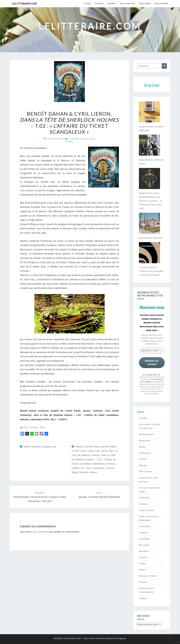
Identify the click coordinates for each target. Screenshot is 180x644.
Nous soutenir (161, 4)
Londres (110, 468)
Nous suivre (145, 4)
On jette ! (143, 557)
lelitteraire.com (24, 3)
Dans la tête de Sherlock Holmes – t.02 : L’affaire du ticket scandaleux (94, 459)
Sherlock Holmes (88, 472)
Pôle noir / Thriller (148, 576)
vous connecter (40, 532)
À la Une (143, 418)
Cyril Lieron (101, 451)
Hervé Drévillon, (40, 497)
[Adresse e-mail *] (152, 351)
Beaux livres (145, 440)
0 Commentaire (87, 139)
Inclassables (145, 526)
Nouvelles (144, 551)
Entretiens (144, 498)
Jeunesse (143, 532)
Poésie (142, 570)
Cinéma (143, 459)
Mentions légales (117, 638)
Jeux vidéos (144, 539)
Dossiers (143, 465)
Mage (75, 472)
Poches (142, 563)
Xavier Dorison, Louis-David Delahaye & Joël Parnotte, (151, 201)
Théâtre (143, 598)
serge (71, 139)
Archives (112, 4)
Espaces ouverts (147, 510)
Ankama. (80, 447)
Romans (143, 582)
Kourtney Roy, (151, 238)
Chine (91, 451)
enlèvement (99, 464)
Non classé (144, 545)
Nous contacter (128, 4)
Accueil (87, 4)
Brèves (142, 447)
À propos (99, 4)
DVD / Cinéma (145, 471)
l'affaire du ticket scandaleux (88, 468)
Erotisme (143, 504)
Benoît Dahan (93, 447)
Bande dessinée (32, 447)
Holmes (111, 464)
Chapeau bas (49, 447)
